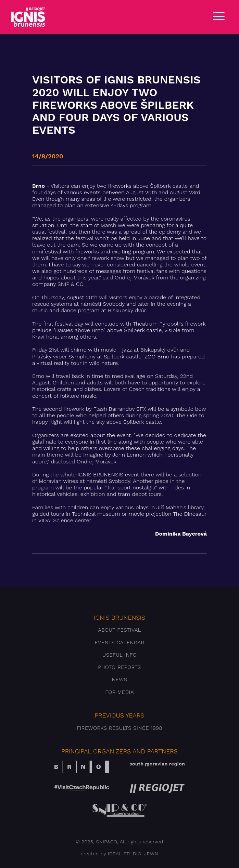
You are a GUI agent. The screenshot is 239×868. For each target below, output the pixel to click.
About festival (119, 630)
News (119, 680)
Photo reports (119, 667)
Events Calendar (119, 643)
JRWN (151, 854)
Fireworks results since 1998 (119, 728)
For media (119, 692)
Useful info (119, 655)
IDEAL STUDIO (125, 854)
